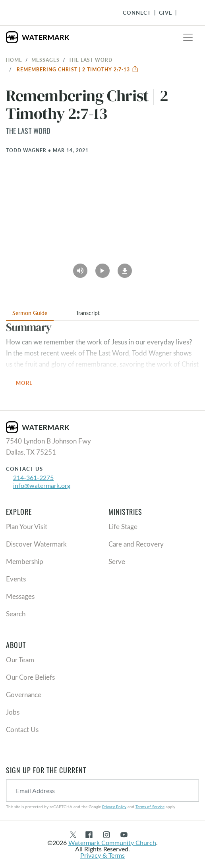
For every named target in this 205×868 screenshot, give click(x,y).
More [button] (29, 383)
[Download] (125, 268)
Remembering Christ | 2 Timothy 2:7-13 (78, 69)
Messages (45, 60)
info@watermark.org (42, 485)
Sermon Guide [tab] (30, 313)
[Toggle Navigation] (186, 13)
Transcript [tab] (88, 313)
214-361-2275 (33, 477)
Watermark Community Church (112, 842)
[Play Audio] (80, 268)
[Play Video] (102, 268)
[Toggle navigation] (188, 37)
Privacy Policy (114, 807)
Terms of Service (150, 807)
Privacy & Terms (102, 855)
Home (14, 60)
